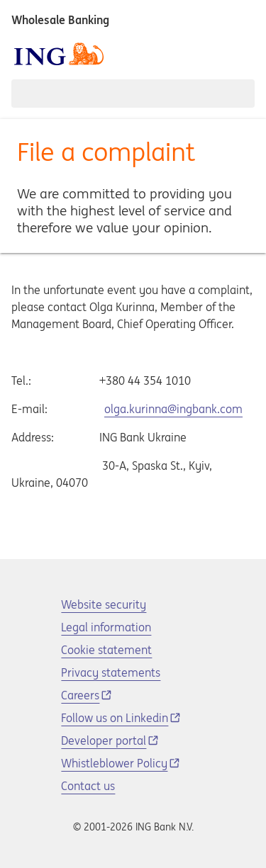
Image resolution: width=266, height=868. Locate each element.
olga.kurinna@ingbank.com (173, 409)
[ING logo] (59, 54)
